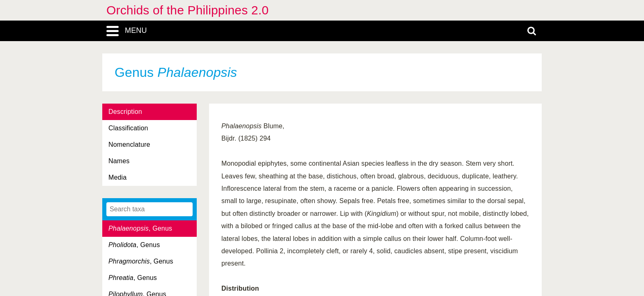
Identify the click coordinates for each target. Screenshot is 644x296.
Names (119, 161)
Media (117, 177)
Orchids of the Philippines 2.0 (187, 10)
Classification (128, 128)
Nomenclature (129, 145)
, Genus (140, 228)
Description (125, 112)
